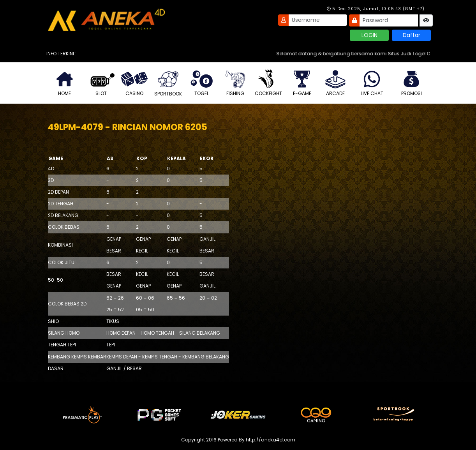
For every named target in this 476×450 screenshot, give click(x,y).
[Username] (318, 20)
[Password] (389, 20)
